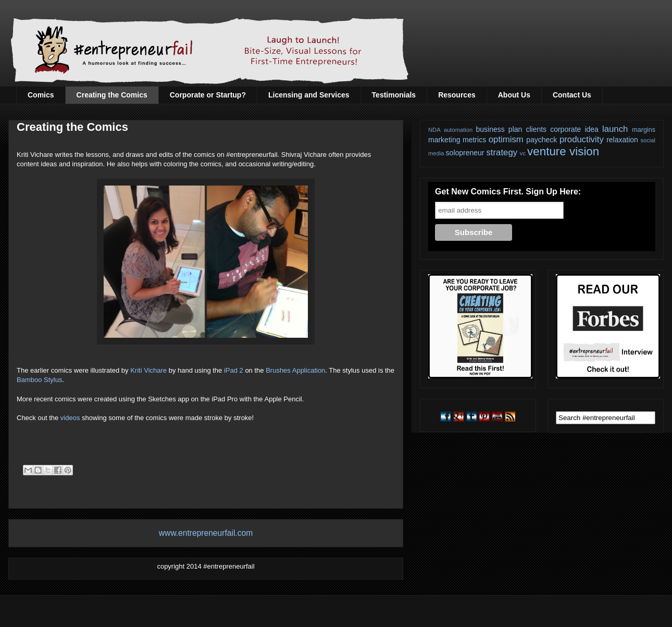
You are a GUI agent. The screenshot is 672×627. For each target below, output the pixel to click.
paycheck (542, 140)
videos (70, 418)
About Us (514, 95)
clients (536, 129)
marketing (444, 140)
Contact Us (572, 95)
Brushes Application (295, 370)
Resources (457, 95)
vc (523, 153)
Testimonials (394, 95)
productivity (582, 139)
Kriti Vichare (148, 370)
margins (644, 130)
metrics (474, 140)
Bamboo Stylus (39, 380)
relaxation (622, 140)
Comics (41, 95)
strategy (502, 152)
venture (547, 151)
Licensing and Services (309, 95)
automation (458, 130)
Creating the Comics (112, 95)
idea (591, 129)
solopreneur (465, 153)
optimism (506, 139)
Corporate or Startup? (208, 95)
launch (615, 129)
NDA (434, 130)
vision (584, 151)
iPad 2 (234, 370)
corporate (565, 129)
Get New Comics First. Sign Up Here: (508, 192)
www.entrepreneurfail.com (206, 533)
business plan (499, 129)
